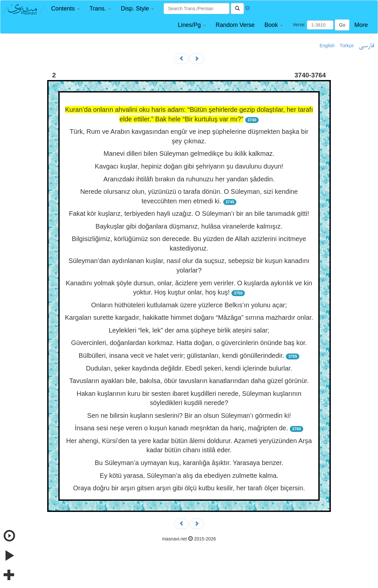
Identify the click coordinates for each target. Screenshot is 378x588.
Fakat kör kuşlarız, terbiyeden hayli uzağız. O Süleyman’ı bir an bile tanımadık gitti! (189, 213)
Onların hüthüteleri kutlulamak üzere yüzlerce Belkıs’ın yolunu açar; (189, 305)
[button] (65, 9)
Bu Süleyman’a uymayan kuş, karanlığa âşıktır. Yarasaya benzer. (189, 463)
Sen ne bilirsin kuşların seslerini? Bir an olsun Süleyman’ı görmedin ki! (189, 416)
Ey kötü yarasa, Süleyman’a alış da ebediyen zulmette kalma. (189, 476)
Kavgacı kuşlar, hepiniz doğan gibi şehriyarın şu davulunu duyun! (189, 166)
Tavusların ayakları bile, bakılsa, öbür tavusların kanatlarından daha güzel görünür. (189, 381)
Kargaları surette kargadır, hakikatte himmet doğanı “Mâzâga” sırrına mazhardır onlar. (189, 317)
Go (342, 25)
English (327, 46)
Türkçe (347, 46)
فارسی (366, 46)
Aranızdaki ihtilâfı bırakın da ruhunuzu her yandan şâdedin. (189, 179)
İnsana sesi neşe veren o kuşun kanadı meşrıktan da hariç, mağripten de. (181, 428)
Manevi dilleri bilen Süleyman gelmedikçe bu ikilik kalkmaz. (189, 153)
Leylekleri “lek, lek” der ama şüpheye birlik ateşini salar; (189, 330)
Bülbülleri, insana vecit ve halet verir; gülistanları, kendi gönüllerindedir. (181, 355)
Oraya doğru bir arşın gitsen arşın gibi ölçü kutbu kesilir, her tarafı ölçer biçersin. (189, 488)
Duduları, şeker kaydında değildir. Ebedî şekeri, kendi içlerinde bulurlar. (189, 368)
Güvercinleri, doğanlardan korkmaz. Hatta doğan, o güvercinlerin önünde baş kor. (189, 343)
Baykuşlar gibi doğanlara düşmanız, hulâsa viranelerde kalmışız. (189, 226)
